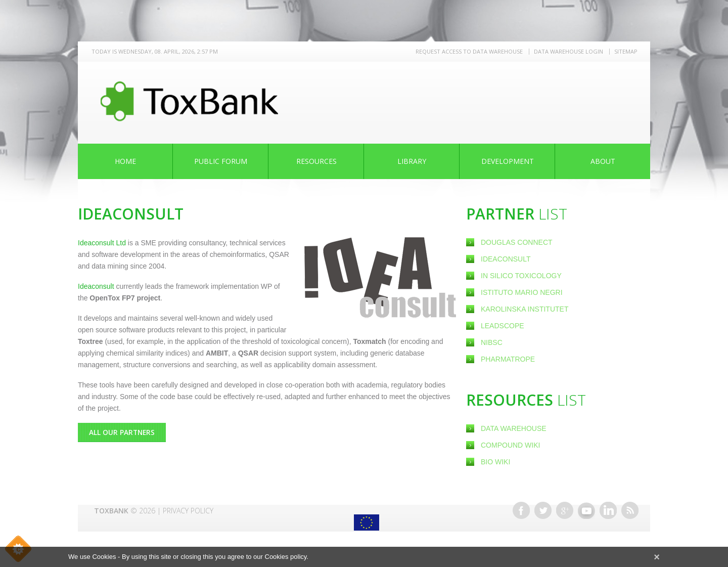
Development (508, 161)
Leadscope (503, 326)
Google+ (565, 510)
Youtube (586, 510)
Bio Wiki (495, 462)
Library (412, 161)
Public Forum (221, 161)
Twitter (543, 510)
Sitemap (626, 51)
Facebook (521, 510)
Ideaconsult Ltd (103, 243)
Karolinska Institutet (525, 309)
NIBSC (492, 342)
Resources (316, 161)
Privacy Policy (188, 511)
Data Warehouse (514, 428)
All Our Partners (123, 432)
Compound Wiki (510, 445)
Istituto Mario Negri (522, 292)
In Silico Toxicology (521, 276)
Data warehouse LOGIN (568, 51)
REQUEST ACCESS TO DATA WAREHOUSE (469, 51)
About (603, 161)
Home (125, 161)
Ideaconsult (507, 259)
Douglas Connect (517, 242)
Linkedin (608, 510)
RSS (630, 510)
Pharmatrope (508, 359)
